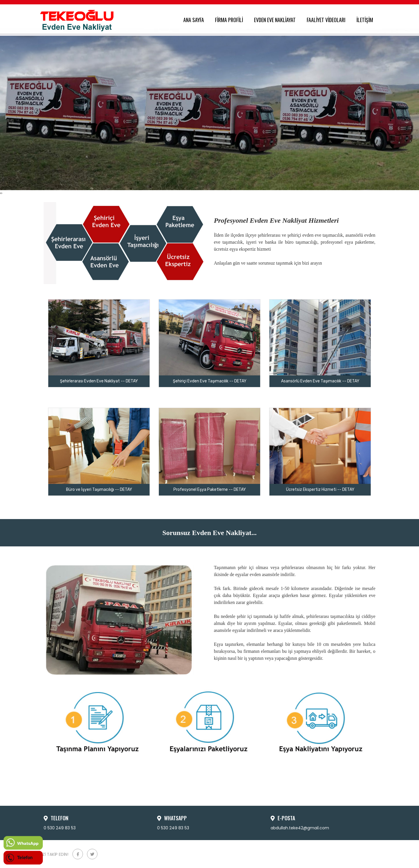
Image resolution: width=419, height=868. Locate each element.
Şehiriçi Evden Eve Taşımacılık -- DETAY (210, 381)
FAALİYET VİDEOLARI (327, 20)
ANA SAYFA (195, 20)
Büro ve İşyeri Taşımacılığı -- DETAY (99, 490)
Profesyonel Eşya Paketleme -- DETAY (210, 490)
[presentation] (1, 193)
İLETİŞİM (366, 20)
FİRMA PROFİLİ (230, 20)
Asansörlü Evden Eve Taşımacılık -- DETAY (320, 381)
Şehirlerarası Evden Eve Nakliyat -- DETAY (99, 381)
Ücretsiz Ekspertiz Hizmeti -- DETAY (320, 490)
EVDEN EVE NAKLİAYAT (276, 20)
